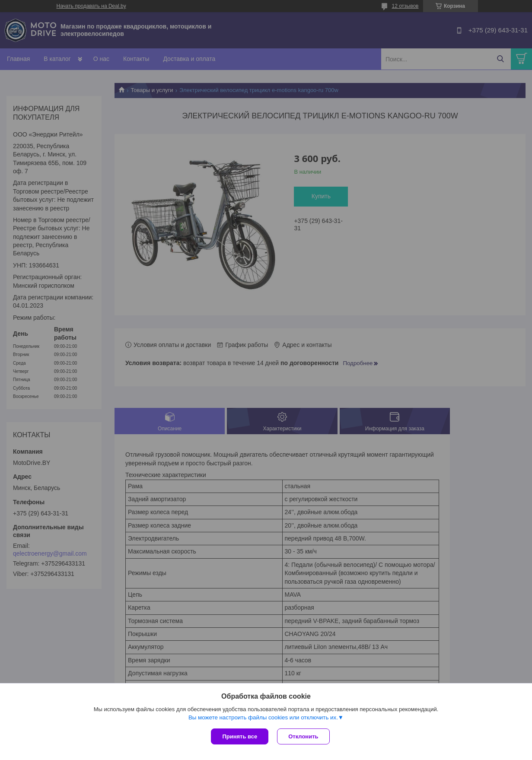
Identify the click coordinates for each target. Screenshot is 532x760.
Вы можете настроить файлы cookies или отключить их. (263, 717)
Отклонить (303, 736)
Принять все (240, 736)
